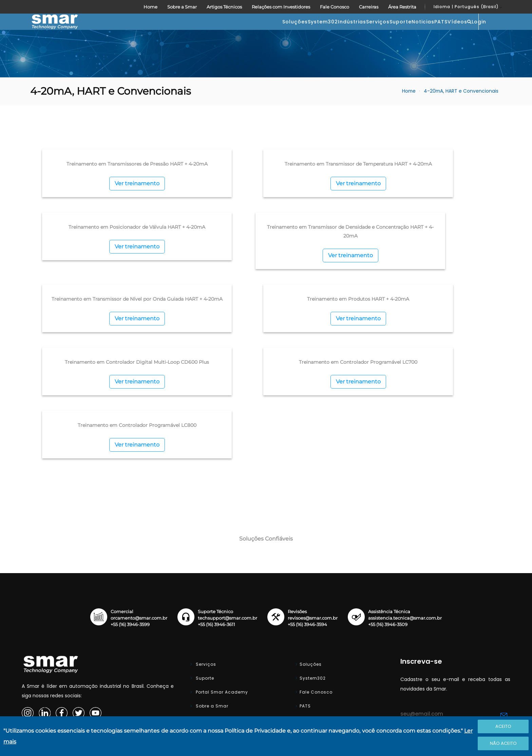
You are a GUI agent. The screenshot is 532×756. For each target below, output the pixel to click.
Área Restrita (402, 7)
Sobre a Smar (182, 7)
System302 (207, 32)
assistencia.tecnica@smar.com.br (405, 530)
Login (486, 31)
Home (150, 7)
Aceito (503, 726)
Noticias (362, 32)
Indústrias (250, 32)
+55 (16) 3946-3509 (388, 536)
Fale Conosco (335, 7)
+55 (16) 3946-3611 (216, 536)
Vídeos (423, 32)
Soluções (166, 32)
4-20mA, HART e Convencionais (461, 111)
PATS (393, 32)
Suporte (326, 32)
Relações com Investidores (281, 7)
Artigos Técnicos (224, 7)
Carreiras (369, 7)
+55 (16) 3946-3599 (130, 536)
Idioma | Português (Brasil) (466, 7)
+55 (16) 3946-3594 (307, 536)
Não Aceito (503, 743)
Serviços (290, 32)
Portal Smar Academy (221, 604)
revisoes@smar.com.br (313, 530)
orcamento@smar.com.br (139, 530)
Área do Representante (327, 659)
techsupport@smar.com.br (227, 530)
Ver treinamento (106, 213)
